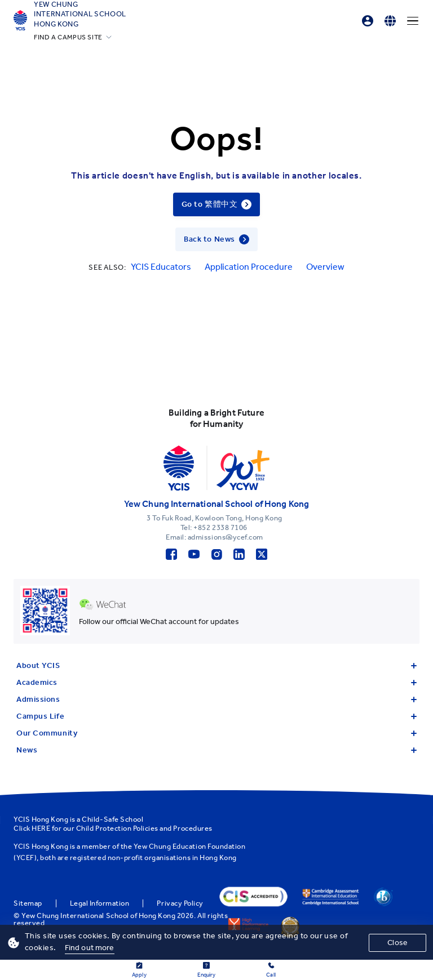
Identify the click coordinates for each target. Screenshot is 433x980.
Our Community (216, 733)
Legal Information (100, 903)
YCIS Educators (161, 267)
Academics (216, 682)
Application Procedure (249, 267)
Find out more (90, 948)
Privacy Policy (180, 903)
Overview (325, 267)
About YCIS (216, 665)
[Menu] (413, 21)
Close (397, 943)
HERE (41, 828)
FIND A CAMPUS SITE (68, 37)
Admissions (216, 699)
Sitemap (28, 903)
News (216, 750)
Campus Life (216, 716)
